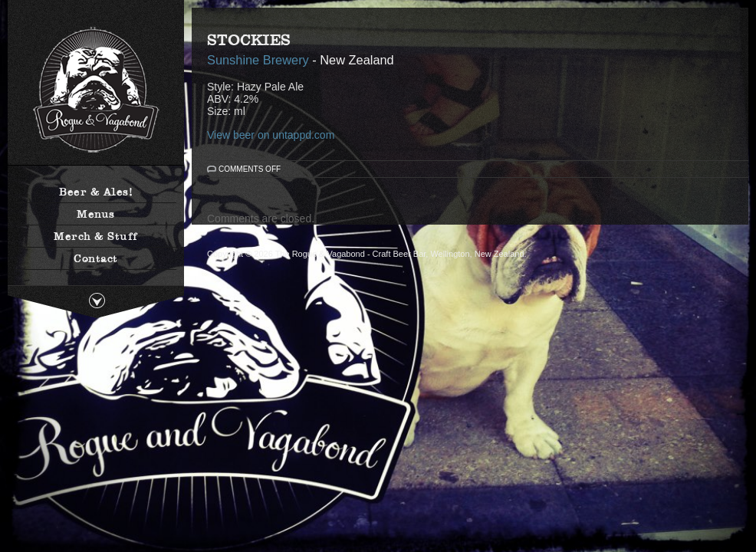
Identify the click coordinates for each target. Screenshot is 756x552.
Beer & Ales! (96, 192)
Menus (96, 214)
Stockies (249, 40)
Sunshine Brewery (258, 60)
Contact (96, 258)
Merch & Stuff (96, 236)
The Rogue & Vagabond (96, 90)
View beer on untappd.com (271, 135)
